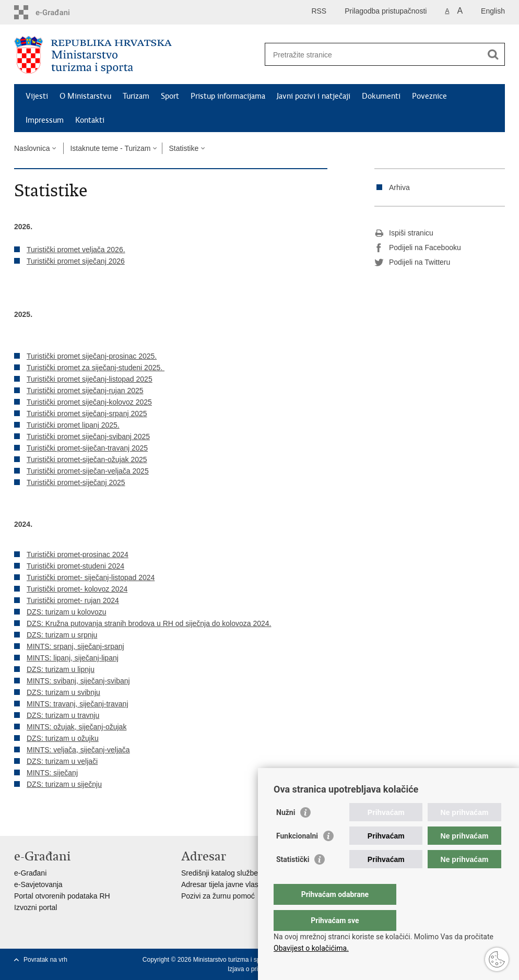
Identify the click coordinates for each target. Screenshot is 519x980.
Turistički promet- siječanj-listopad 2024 (91, 577)
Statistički (293, 880)
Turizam (136, 96)
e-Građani (30, 873)
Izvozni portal (36, 907)
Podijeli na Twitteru (412, 263)
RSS (319, 11)
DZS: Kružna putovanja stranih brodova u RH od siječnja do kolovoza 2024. (149, 623)
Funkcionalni (297, 857)
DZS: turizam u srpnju (62, 635)
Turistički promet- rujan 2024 (73, 600)
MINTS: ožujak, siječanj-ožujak (76, 727)
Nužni (286, 833)
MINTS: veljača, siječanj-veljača (78, 750)
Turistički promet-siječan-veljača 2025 (88, 471)
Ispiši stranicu (404, 233)
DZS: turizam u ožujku (63, 738)
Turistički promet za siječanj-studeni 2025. (96, 368)
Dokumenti (381, 96)
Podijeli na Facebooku (418, 248)
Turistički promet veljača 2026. (76, 250)
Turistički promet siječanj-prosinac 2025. (92, 356)
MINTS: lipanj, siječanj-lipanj (73, 658)
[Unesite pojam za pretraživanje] (374, 55)
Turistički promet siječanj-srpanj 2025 (87, 414)
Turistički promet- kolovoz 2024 (77, 589)
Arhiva (399, 187)
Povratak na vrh (45, 960)
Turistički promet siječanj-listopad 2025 (90, 379)
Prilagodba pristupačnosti (386, 11)
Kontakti (90, 120)
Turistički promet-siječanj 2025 (76, 482)
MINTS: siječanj (52, 773)
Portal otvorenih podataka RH (62, 896)
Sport (170, 96)
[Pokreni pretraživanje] (493, 54)
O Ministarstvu (85, 96)
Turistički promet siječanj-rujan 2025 (85, 391)
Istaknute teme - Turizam (110, 148)
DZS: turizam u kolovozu (67, 612)
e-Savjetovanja (38, 884)
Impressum (45, 120)
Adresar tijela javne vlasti (222, 884)
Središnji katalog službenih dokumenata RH (252, 873)
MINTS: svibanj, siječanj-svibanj (78, 681)
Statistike (184, 148)
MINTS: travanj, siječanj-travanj (78, 704)
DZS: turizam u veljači (62, 761)
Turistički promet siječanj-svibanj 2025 (88, 436)
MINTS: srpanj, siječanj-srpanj (75, 646)
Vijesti (37, 96)
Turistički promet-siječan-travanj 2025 (87, 448)
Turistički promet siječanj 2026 (76, 261)
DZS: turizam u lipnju (61, 669)
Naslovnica (32, 148)
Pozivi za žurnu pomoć (218, 896)
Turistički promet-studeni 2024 (75, 566)
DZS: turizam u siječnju (64, 784)
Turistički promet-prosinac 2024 (78, 554)
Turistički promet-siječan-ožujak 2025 (87, 459)
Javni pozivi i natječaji (314, 96)
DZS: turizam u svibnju (63, 692)
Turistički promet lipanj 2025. (73, 425)
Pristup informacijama (228, 96)
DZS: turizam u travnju (63, 715)
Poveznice (429, 96)
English (493, 11)
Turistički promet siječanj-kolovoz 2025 (89, 402)
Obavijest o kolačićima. (311, 948)
